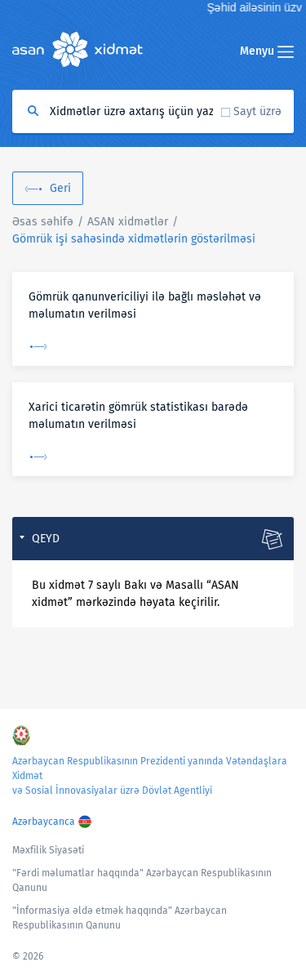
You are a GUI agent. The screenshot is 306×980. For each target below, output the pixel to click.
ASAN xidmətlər (128, 222)
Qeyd (46, 539)
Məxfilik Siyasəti (48, 850)
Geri (60, 188)
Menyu (267, 51)
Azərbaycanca (44, 822)
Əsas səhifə (43, 222)
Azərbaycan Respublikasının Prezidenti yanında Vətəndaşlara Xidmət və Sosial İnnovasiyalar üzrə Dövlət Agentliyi (150, 776)
